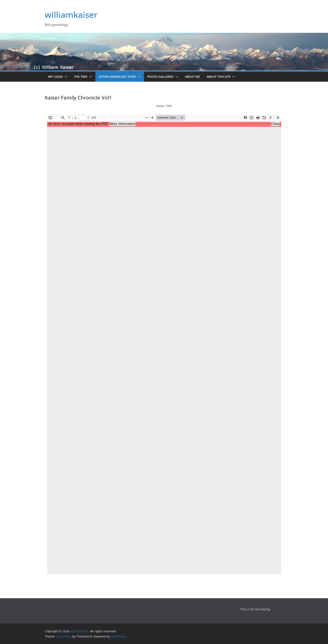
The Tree (81, 77)
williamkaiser (71, 15)
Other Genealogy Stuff (117, 77)
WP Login (55, 77)
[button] (65, 77)
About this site (219, 77)
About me (192, 77)
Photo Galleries (160, 77)
